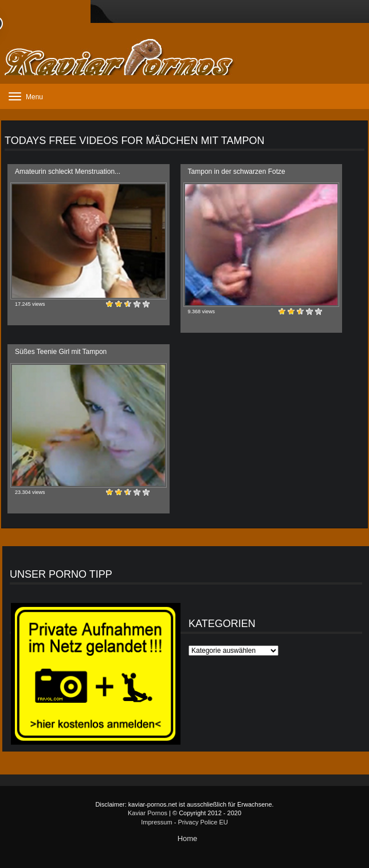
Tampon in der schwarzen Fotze (237, 172)
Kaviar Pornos (148, 813)
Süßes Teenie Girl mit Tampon (61, 352)
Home (188, 838)
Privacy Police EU (203, 822)
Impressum (156, 822)
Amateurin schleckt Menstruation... (68, 172)
